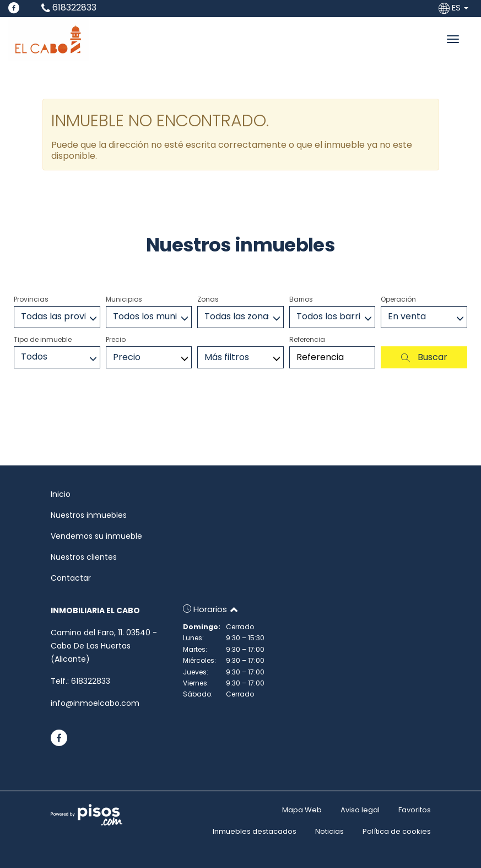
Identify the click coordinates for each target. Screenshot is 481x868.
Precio (116, 339)
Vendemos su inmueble (96, 536)
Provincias (31, 299)
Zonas (208, 299)
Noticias (329, 831)
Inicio (61, 494)
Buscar (424, 357)
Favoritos (415, 810)
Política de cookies (397, 831)
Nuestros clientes (84, 557)
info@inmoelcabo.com (95, 703)
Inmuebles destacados (255, 831)
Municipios (124, 299)
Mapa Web (302, 810)
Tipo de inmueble (43, 339)
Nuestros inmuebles (89, 515)
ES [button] (455, 7)
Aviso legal (360, 810)
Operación (398, 299)
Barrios (301, 299)
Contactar (71, 578)
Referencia (307, 339)
